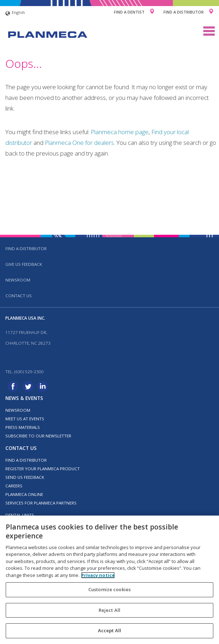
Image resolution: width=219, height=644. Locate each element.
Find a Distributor (184, 12)
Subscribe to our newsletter (38, 436)
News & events (24, 398)
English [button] (15, 13)
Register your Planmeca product (43, 469)
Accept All (109, 630)
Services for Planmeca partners (41, 503)
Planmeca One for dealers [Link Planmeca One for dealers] (79, 143)
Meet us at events (25, 419)
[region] (109, 580)
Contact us (19, 296)
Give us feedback (24, 264)
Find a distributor (26, 249)
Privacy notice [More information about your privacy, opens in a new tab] (98, 575)
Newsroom (18, 280)
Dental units (20, 515)
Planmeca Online (24, 494)
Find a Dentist (129, 12)
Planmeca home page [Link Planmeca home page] (120, 132)
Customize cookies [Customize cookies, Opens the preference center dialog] (109, 589)
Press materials (23, 427)
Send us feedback (25, 477)
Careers (14, 486)
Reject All (109, 610)
